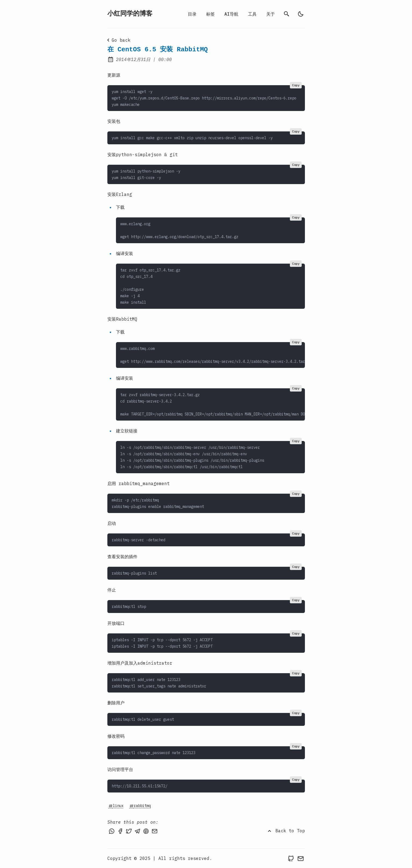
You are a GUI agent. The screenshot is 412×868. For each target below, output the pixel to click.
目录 (192, 14)
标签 (210, 14)
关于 (271, 14)
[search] (287, 14)
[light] (301, 14)
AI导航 (231, 14)
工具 (252, 14)
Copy (296, 85)
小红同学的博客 (130, 14)
